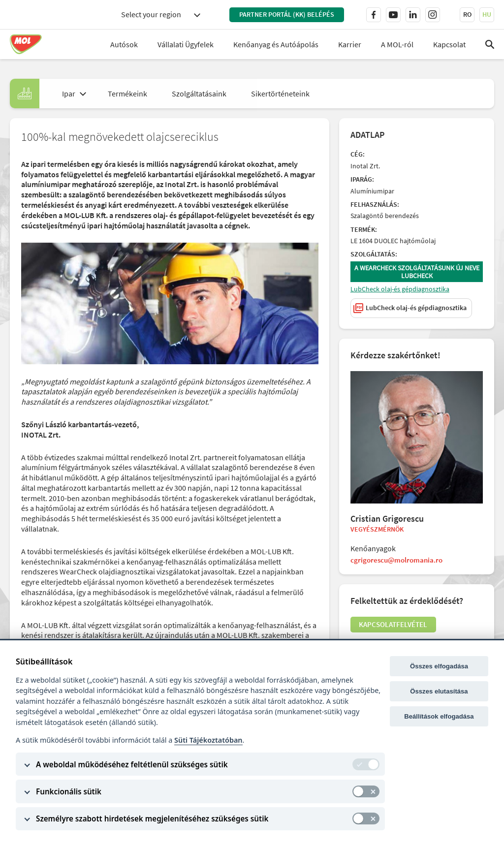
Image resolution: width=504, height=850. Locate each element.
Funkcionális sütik (69, 791)
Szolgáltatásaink (199, 94)
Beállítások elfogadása (439, 716)
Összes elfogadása (439, 666)
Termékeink (127, 94)
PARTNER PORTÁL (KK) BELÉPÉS (287, 14)
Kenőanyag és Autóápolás (276, 44)
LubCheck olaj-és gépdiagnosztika (401, 290)
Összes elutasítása (439, 691)
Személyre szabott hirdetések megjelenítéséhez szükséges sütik (152, 819)
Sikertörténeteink (280, 94)
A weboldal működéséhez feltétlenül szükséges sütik (132, 764)
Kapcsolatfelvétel (395, 629)
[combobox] (160, 15)
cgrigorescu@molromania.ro (399, 562)
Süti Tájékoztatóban (208, 740)
